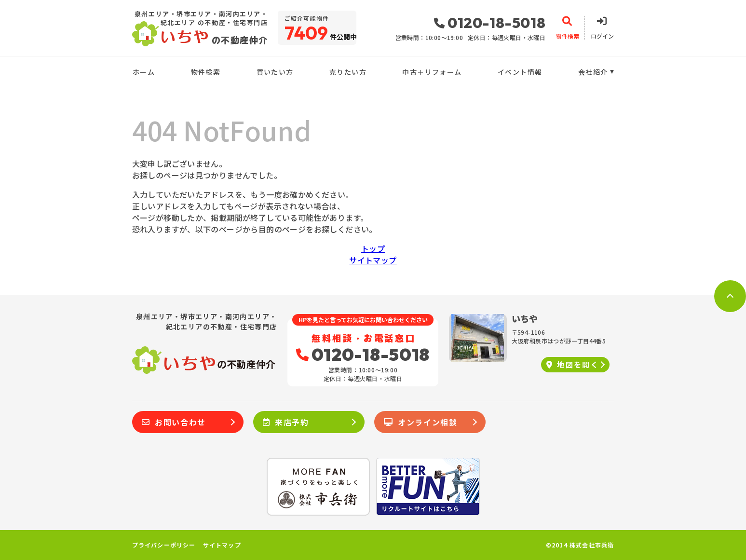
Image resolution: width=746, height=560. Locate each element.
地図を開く (573, 364)
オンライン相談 (421, 422)
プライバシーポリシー (164, 545)
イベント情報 (520, 72)
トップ (373, 248)
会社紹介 (593, 72)
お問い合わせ (174, 422)
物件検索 (206, 72)
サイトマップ (373, 260)
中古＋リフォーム (432, 72)
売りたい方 (348, 72)
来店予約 (286, 422)
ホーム (144, 72)
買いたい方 (275, 72)
